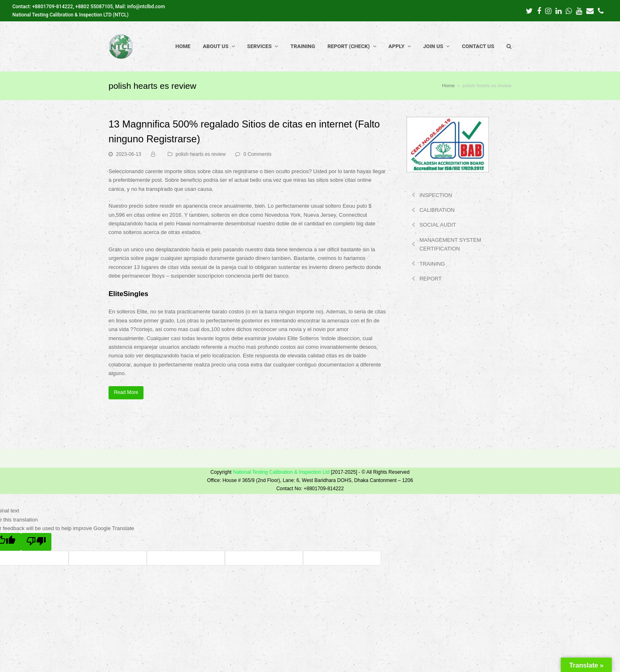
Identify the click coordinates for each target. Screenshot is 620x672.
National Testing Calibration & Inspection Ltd (281, 472)
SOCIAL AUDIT (438, 225)
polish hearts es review (201, 154)
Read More (126, 392)
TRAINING (432, 264)
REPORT (430, 279)
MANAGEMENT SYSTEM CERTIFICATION (450, 244)
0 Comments (257, 154)
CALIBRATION (437, 210)
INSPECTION (436, 195)
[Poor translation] (36, 542)
